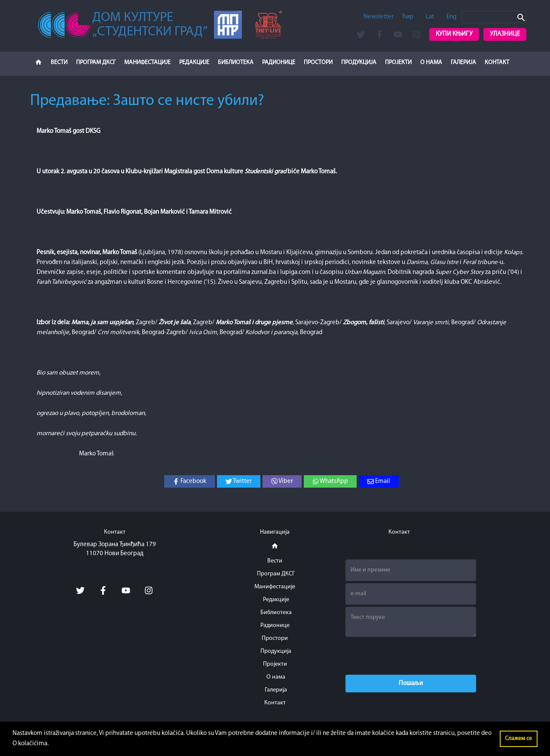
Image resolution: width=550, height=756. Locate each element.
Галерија (463, 63)
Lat (430, 17)
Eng (451, 17)
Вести (59, 63)
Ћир (408, 17)
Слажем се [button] (518, 739)
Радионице (279, 63)
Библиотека (236, 63)
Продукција (359, 63)
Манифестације (147, 63)
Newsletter (379, 17)
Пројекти (398, 63)
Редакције (194, 63)
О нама (431, 63)
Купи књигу (454, 34)
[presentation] (411, 656)
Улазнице (505, 34)
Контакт (497, 63)
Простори (318, 63)
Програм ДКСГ (96, 63)
